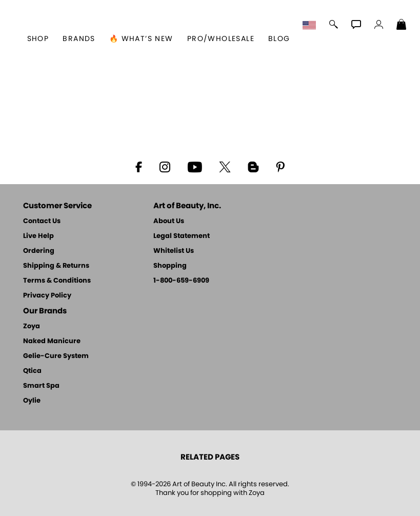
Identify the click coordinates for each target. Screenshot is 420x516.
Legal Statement (182, 236)
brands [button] (79, 39)
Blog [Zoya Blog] (279, 39)
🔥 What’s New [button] (141, 39)
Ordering (39, 251)
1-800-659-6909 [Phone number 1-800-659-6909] (181, 281)
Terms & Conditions (57, 281)
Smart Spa (41, 386)
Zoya (32, 326)
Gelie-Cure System (56, 356)
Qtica (32, 371)
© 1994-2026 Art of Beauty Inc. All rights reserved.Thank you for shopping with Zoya (210, 489)
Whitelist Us (174, 251)
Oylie (32, 401)
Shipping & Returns (56, 266)
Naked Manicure (52, 341)
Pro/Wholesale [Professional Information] (221, 39)
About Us (169, 221)
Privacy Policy (47, 296)
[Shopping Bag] (402, 26)
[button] (311, 26)
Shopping (170, 266)
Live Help (38, 236)
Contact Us (42, 221)
